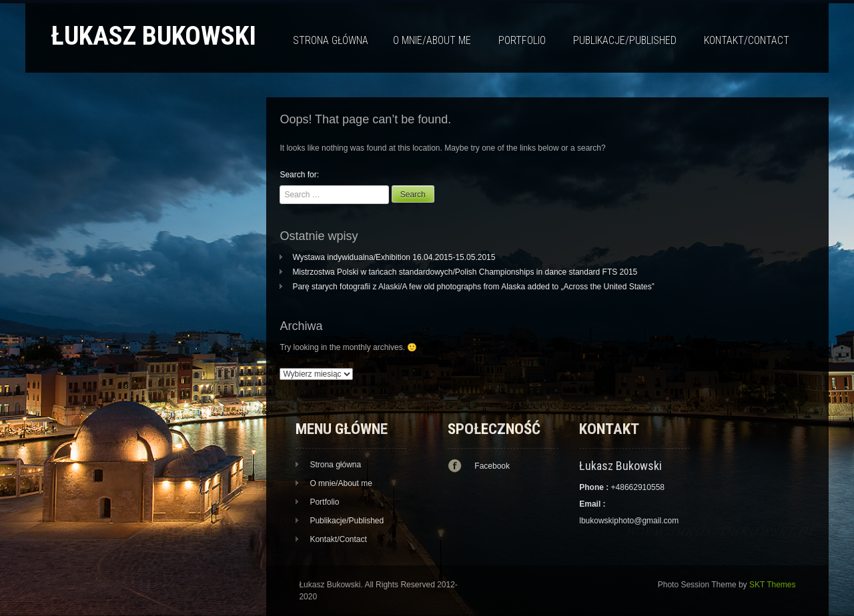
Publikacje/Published (625, 40)
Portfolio (522, 40)
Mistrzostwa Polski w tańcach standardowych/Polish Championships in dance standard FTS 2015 (465, 272)
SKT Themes (773, 585)
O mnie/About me (432, 40)
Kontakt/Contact (747, 40)
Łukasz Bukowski (153, 36)
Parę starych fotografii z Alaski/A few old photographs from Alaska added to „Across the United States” (473, 287)
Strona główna (331, 40)
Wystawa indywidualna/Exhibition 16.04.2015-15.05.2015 (394, 257)
